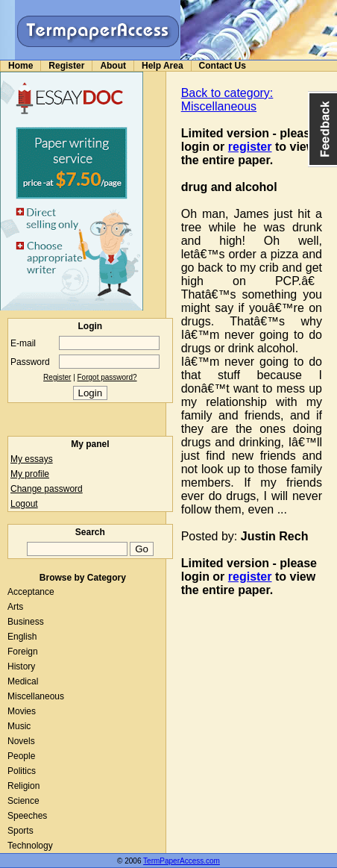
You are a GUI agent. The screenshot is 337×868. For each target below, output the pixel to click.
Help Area (163, 66)
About (113, 66)
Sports (21, 831)
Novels (21, 741)
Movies (22, 711)
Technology (30, 846)
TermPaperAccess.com (182, 861)
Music (19, 726)
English (22, 637)
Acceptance (31, 592)
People (21, 756)
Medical (23, 681)
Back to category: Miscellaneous (227, 100)
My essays (32, 459)
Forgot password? (107, 377)
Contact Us (223, 66)
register (250, 147)
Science (23, 801)
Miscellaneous (36, 696)
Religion (23, 786)
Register (66, 66)
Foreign (23, 652)
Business (26, 622)
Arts (15, 607)
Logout (24, 504)
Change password (47, 489)
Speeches (27, 816)
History (21, 666)
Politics (22, 771)
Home (21, 66)
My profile (30, 474)
